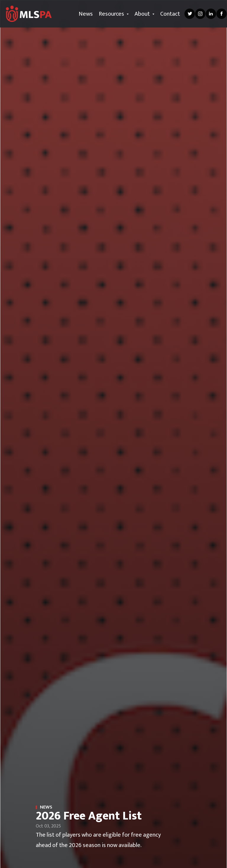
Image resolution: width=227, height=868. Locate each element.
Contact (170, 14)
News (86, 14)
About (144, 14)
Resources (114, 14)
